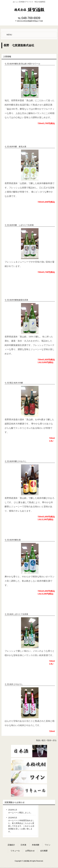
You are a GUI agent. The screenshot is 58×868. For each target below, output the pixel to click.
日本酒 (23, 845)
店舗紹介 (11, 845)
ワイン (48, 845)
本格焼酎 (36, 845)
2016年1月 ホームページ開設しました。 (20, 811)
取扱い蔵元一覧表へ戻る (46, 740)
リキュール (15, 851)
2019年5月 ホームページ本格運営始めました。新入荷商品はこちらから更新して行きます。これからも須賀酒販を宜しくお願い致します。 (21, 825)
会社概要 (44, 851)
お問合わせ (30, 851)
